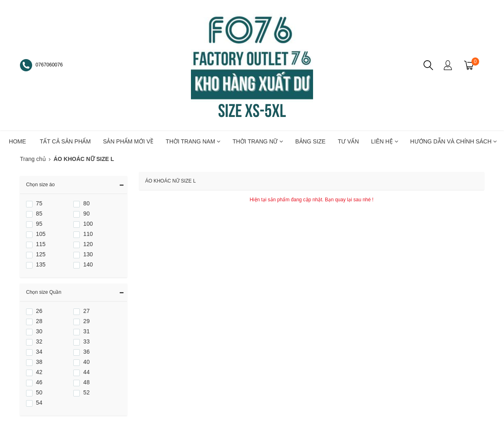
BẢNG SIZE (310, 141)
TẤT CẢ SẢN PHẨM (65, 141)
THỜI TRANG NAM (193, 141)
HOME (18, 141)
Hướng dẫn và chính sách (454, 141)
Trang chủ (33, 159)
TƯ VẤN (348, 141)
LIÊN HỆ (385, 141)
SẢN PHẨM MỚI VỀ (128, 141)
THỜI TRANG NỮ (258, 141)
